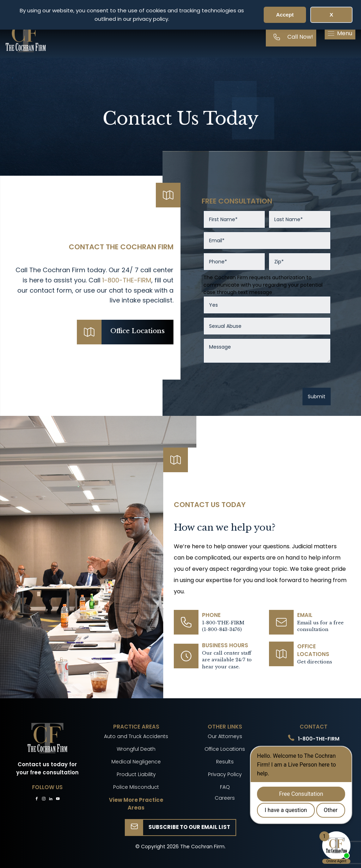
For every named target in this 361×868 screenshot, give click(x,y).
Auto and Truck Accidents (136, 736)
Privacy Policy (225, 774)
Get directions (315, 662)
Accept (285, 15)
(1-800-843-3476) (222, 629)
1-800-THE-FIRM (127, 280)
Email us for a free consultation (320, 626)
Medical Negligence (136, 762)
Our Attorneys (225, 736)
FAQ (225, 787)
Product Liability (136, 774)
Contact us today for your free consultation (47, 768)
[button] (340, 33)
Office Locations (225, 749)
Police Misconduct (136, 787)
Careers (225, 798)
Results (225, 762)
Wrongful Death (136, 749)
